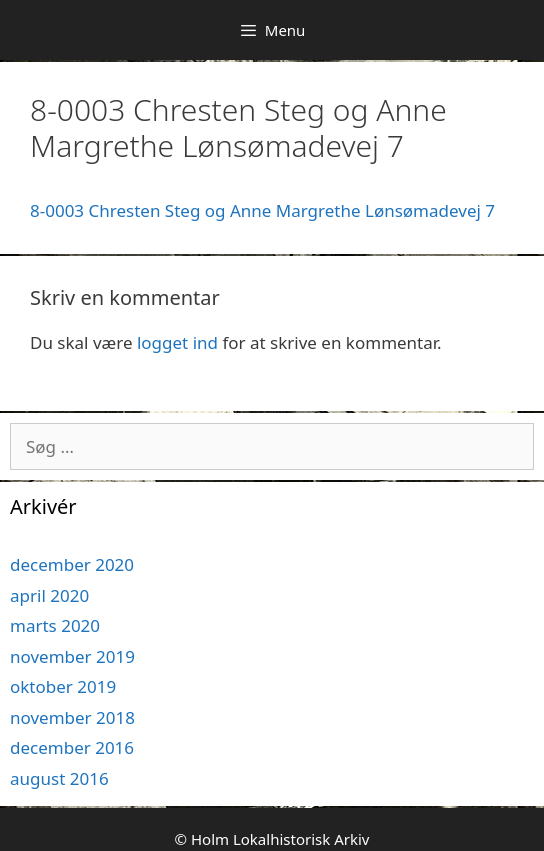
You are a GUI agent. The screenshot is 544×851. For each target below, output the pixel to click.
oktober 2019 (63, 686)
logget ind (177, 342)
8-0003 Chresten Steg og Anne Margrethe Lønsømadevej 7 (262, 210)
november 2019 (72, 656)
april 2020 (49, 595)
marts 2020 (55, 625)
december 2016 (72, 747)
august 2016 (59, 778)
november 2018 (72, 717)
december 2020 (72, 564)
